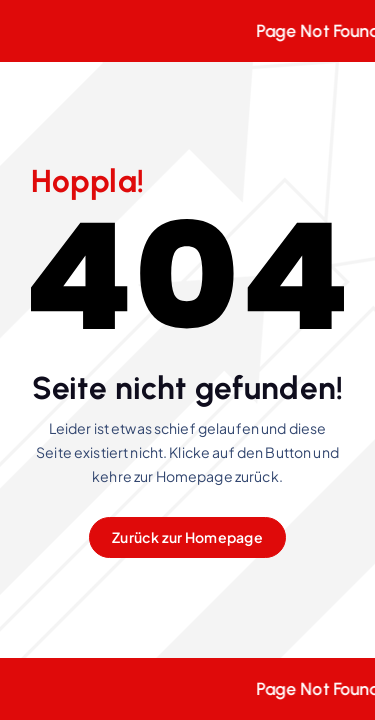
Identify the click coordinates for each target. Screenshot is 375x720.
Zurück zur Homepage (187, 537)
